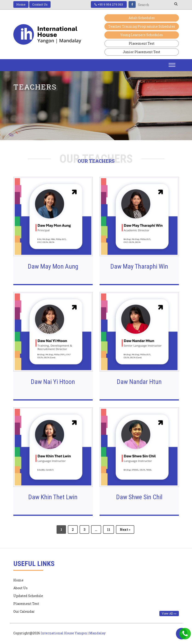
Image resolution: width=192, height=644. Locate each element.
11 (109, 529)
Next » (125, 529)
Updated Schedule (28, 596)
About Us (20, 588)
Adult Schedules (142, 18)
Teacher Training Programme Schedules (142, 26)
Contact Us (40, 4)
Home (21, 4)
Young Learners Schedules (142, 35)
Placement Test (142, 43)
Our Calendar (24, 612)
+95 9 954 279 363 (109, 4)
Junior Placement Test (142, 52)
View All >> (169, 613)
